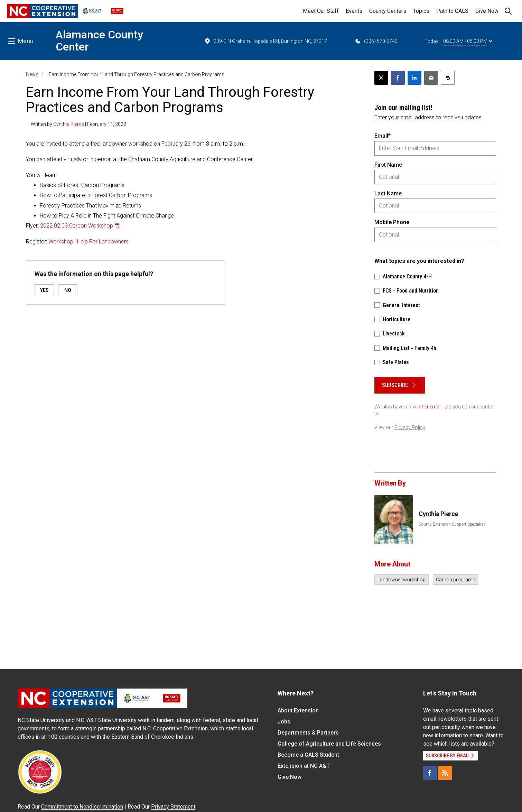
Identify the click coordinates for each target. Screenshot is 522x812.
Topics (421, 11)
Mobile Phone (392, 222)
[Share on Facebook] (398, 78)
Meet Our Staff (321, 11)
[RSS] (445, 773)
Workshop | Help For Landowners (88, 242)
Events (354, 11)
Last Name (388, 193)
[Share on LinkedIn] (414, 78)
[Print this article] (448, 78)
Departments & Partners (308, 733)
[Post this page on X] (381, 78)
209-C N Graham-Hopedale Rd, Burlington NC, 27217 (265, 41)
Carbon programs (456, 580)
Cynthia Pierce (69, 124)
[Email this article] (431, 78)
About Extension (298, 710)
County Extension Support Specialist (452, 524)
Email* (383, 136)
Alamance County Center (99, 41)
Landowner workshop (402, 580)
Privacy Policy (410, 427)
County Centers (388, 11)
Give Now (487, 11)
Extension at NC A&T (304, 766)
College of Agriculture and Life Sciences (329, 744)
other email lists (434, 407)
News (32, 74)
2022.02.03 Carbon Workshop (77, 226)
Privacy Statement (173, 807)
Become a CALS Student (308, 755)
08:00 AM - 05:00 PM (468, 41)
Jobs (284, 722)
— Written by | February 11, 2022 (76, 124)
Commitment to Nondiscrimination (82, 807)
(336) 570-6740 (376, 41)
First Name (388, 165)
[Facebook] (430, 773)
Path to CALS (452, 11)
